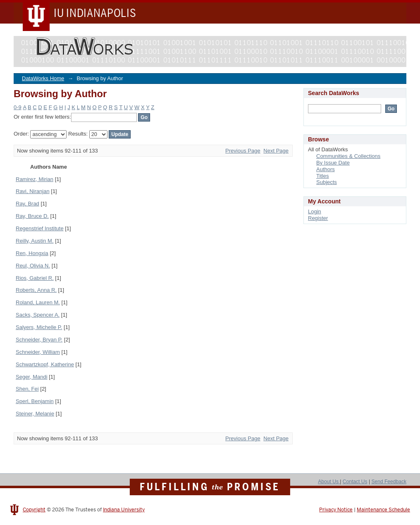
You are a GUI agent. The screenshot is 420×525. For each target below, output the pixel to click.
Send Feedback (389, 482)
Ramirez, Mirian (35, 179)
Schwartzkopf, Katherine (45, 364)
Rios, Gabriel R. (35, 278)
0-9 (18, 107)
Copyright (34, 510)
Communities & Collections (348, 156)
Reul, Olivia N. (33, 266)
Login (315, 211)
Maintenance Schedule (383, 510)
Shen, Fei (27, 389)
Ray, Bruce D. (32, 216)
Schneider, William (38, 352)
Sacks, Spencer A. (38, 315)
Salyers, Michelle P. (39, 327)
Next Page (276, 151)
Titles (323, 176)
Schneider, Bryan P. (39, 340)
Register (318, 218)
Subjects (327, 182)
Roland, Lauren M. (38, 302)
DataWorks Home (43, 78)
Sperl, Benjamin (35, 401)
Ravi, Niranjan (33, 191)
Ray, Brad (27, 204)
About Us (329, 482)
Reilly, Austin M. (35, 241)
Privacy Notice (336, 510)
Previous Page (243, 151)
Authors (326, 169)
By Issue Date (333, 163)
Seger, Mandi (32, 377)
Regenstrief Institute (40, 228)
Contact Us (355, 482)
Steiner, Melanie (35, 414)
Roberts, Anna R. (36, 290)
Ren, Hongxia (32, 253)
